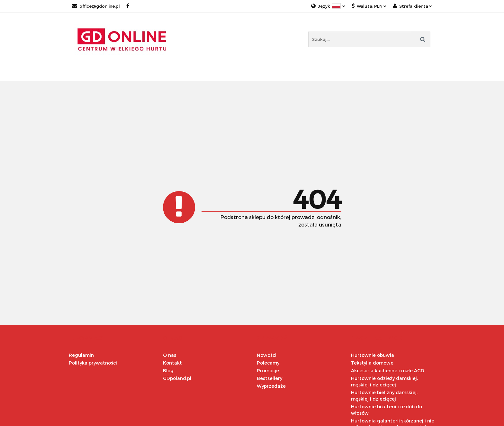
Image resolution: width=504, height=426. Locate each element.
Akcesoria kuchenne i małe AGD (388, 370)
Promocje (268, 370)
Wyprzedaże (271, 386)
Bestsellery (270, 378)
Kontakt (172, 363)
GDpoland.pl (177, 378)
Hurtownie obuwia (373, 355)
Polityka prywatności (93, 363)
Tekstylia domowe (372, 363)
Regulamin (81, 355)
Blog (168, 370)
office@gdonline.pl (96, 6)
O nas (170, 355)
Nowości (267, 355)
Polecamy (268, 363)
